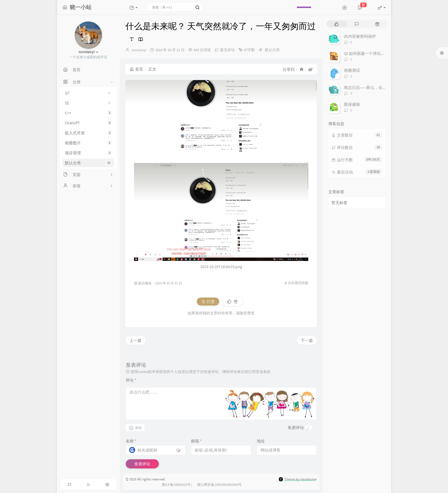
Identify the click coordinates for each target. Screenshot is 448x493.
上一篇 (135, 340)
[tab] (336, 24)
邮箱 (196, 441)
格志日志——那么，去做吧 (367, 87)
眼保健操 (352, 104)
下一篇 (307, 340)
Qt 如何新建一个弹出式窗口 (368, 53)
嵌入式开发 (88, 133)
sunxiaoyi (139, 50)
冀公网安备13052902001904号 (219, 485)
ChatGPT (88, 123)
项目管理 (88, 153)
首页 (136, 69)
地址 (261, 441)
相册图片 (88, 143)
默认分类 (88, 163)
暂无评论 (227, 50)
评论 (131, 380)
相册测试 (352, 70)
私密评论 (296, 428)
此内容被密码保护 (360, 36)
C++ (88, 113)
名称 (131, 441)
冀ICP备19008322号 (176, 485)
